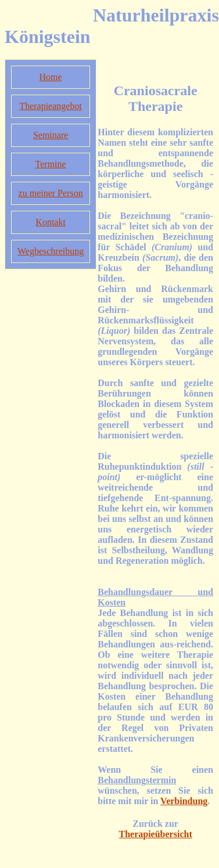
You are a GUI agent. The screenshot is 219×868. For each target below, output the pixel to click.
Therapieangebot (51, 106)
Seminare (51, 135)
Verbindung (184, 801)
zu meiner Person (51, 193)
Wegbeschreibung (51, 251)
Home (51, 77)
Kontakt (51, 222)
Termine (51, 164)
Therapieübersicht (156, 834)
